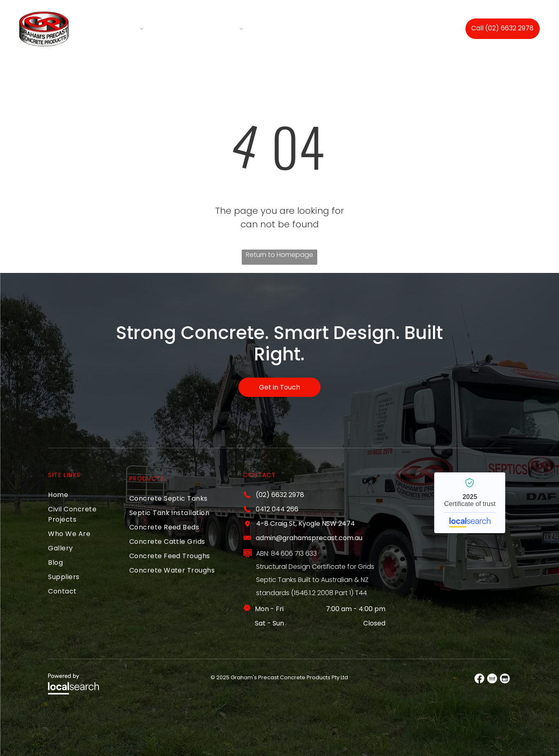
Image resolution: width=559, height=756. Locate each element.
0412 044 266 (277, 508)
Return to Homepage (279, 253)
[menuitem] (124, 28)
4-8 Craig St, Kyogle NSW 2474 (306, 523)
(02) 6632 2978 (280, 494)
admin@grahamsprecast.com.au (309, 537)
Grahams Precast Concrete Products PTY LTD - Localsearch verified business (470, 502)
